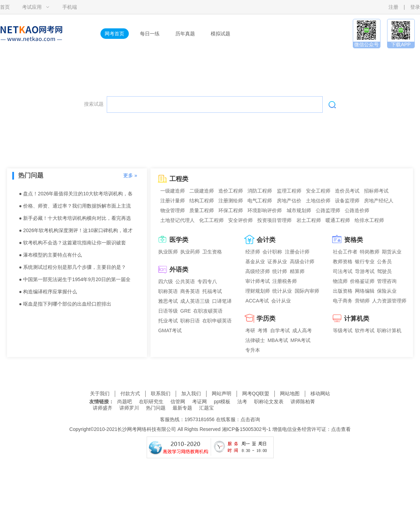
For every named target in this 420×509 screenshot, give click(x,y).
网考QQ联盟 (256, 393)
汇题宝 (206, 408)
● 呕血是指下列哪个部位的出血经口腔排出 (65, 304)
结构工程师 (202, 201)
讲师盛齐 (103, 408)
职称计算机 (389, 330)
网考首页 (114, 34)
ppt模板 (222, 402)
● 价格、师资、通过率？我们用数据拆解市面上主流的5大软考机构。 (75, 208)
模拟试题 (220, 34)
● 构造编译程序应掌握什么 (48, 292)
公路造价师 (357, 210)
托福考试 (212, 291)
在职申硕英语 (217, 321)
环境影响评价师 (265, 210)
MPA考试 (300, 340)
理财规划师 (258, 291)
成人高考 (302, 330)
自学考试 (280, 330)
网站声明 (222, 393)
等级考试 (343, 330)
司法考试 (343, 271)
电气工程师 (260, 201)
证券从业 (277, 262)
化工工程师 (211, 220)
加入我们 (191, 393)
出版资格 (343, 291)
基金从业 (255, 262)
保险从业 (387, 291)
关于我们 (100, 393)
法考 (242, 402)
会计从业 (281, 301)
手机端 (70, 7)
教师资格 (343, 262)
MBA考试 (278, 340)
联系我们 (161, 393)
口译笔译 (222, 301)
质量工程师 (202, 210)
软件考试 (365, 330)
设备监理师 (347, 201)
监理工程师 (289, 191)
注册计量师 (173, 201)
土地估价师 (318, 201)
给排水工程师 (369, 220)
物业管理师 (173, 210)
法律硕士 (255, 340)
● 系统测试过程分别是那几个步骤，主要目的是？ (72, 267)
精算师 (297, 271)
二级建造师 (202, 191)
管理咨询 (387, 281)
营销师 (362, 301)
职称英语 (168, 291)
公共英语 (185, 281)
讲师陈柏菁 (303, 402)
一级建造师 (173, 191)
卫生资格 (212, 252)
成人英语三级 (195, 301)
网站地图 (290, 393)
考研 (250, 330)
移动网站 (320, 393)
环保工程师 (231, 210)
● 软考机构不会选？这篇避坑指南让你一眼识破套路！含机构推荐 (72, 244)
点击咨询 (250, 419)
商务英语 (190, 291)
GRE (185, 311)
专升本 (253, 350)
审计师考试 (258, 281)
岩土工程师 (309, 220)
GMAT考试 (170, 330)
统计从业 (282, 291)
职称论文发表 (269, 402)
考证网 (199, 402)
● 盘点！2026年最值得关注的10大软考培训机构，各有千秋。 (76, 195)
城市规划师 (299, 210)
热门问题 (156, 408)
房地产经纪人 (379, 201)
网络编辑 (365, 291)
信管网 (178, 402)
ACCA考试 (257, 301)
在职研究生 (151, 402)
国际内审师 (307, 291)
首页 (5, 7)
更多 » (130, 175)
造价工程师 (231, 191)
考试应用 (32, 7)
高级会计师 (302, 262)
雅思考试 (168, 301)
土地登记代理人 (177, 220)
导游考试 (365, 271)
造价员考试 (347, 191)
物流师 (340, 281)
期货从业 (392, 252)
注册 (393, 7)
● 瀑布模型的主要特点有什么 (50, 255)
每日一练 (150, 34)
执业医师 (168, 252)
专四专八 (207, 281)
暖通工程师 (338, 220)
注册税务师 (285, 281)
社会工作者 (345, 252)
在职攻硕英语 (208, 311)
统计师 (280, 271)
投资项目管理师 (274, 220)
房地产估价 (289, 201)
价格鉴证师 (362, 281)
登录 (415, 7)
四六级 (166, 281)
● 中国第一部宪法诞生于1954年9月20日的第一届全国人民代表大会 (75, 281)
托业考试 (168, 321)
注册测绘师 (231, 201)
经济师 (253, 252)
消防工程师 (260, 191)
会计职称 (272, 252)
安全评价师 (240, 220)
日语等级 (168, 311)
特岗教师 (370, 252)
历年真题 (185, 34)
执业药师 (190, 252)
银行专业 (365, 262)
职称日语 (190, 321)
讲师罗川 (129, 408)
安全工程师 (318, 191)
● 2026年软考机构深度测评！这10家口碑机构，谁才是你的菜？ (76, 232)
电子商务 (343, 301)
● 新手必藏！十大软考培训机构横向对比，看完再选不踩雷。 (75, 220)
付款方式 (130, 393)
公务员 (384, 262)
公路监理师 (328, 210)
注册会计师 (297, 252)
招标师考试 (376, 191)
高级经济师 (258, 271)
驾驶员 (384, 271)
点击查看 (341, 429)
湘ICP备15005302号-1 (246, 429)
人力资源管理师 (389, 301)
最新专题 (182, 408)
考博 (262, 330)
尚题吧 (125, 402)
